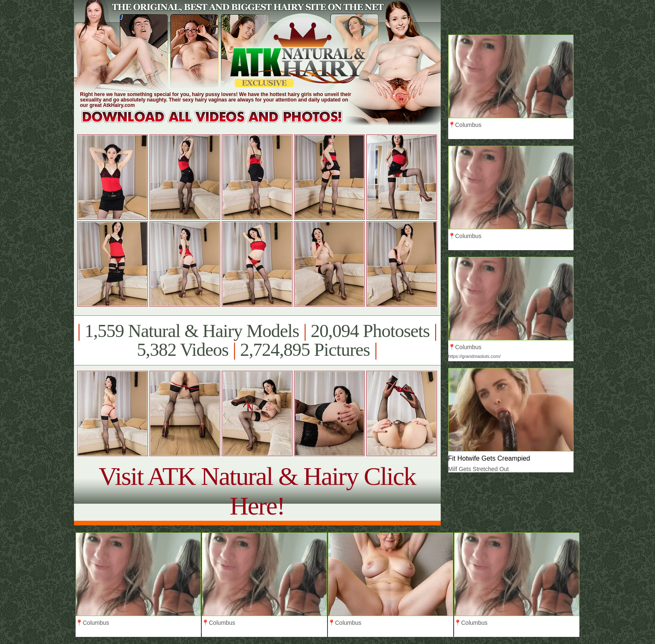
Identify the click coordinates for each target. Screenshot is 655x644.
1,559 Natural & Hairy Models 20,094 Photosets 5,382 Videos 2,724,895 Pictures (257, 340)
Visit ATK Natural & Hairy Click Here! (257, 491)
